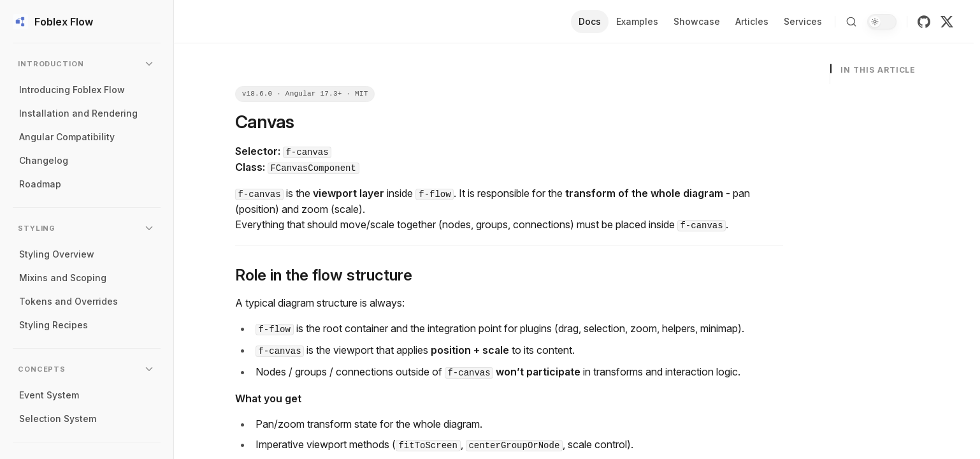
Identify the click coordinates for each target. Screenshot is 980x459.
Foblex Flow (53, 22)
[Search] (851, 22)
